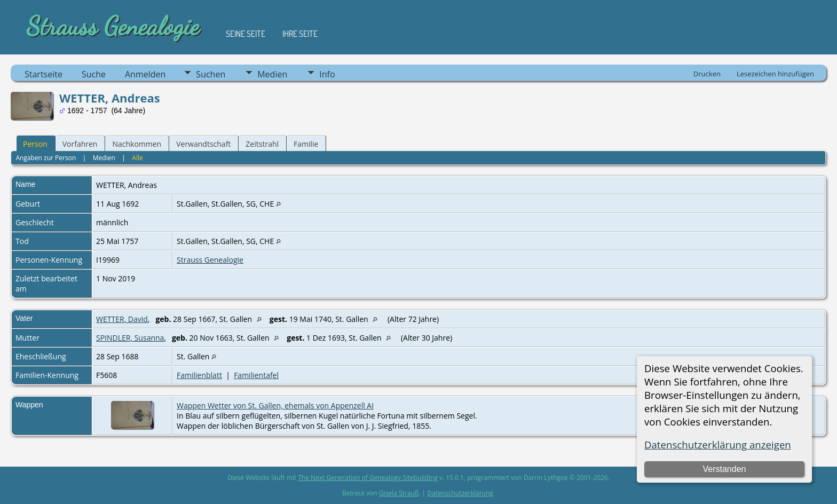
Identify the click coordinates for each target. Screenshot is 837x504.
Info (327, 74)
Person (35, 144)
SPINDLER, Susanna (130, 338)
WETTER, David (122, 319)
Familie (306, 144)
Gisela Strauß (399, 493)
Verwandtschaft (203, 144)
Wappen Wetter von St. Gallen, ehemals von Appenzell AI (275, 405)
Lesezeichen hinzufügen (775, 74)
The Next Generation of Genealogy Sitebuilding (368, 478)
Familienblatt (199, 375)
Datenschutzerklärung (460, 493)
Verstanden (724, 469)
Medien (272, 74)
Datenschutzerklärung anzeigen (718, 444)
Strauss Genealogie (210, 260)
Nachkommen (137, 144)
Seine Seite (246, 34)
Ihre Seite (300, 34)
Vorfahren (80, 144)
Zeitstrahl (262, 144)
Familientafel (256, 375)
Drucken (707, 74)
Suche (94, 74)
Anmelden (145, 74)
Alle (137, 158)
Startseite (44, 74)
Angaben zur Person (46, 158)
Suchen (211, 74)
